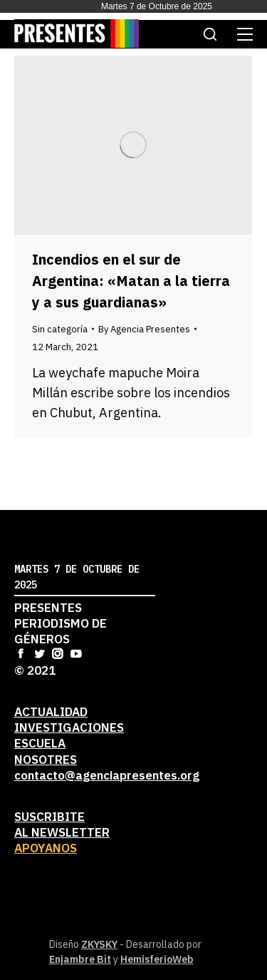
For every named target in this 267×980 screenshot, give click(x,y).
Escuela (40, 743)
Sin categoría (60, 329)
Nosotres (46, 760)
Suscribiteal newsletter (62, 825)
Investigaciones (69, 728)
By (144, 329)
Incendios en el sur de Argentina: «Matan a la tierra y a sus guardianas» (131, 281)
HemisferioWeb (157, 959)
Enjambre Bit (80, 959)
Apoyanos (46, 848)
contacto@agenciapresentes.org (107, 775)
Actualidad (51, 712)
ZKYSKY (99, 944)
